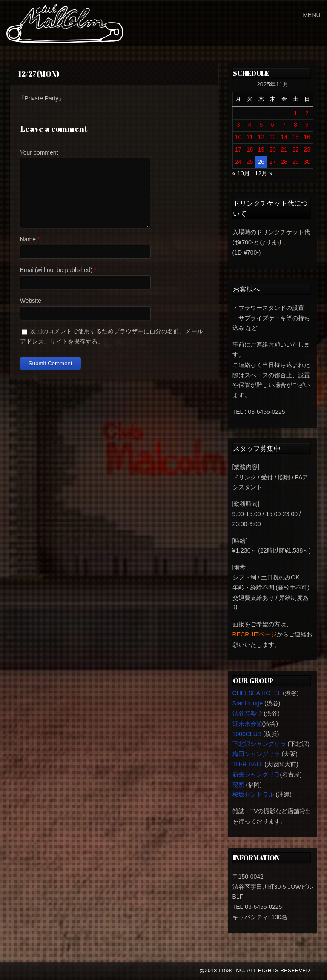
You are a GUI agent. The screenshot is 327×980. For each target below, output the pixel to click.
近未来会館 (247, 724)
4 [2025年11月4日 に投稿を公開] (250, 125)
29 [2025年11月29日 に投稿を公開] (295, 162)
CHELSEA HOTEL (257, 693)
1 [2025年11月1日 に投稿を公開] (295, 113)
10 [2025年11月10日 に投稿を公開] (238, 137)
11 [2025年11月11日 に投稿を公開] (250, 137)
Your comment (39, 152)
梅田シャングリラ (256, 754)
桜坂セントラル (253, 794)
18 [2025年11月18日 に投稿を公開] (250, 149)
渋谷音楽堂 (247, 714)
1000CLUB (247, 734)
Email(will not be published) (56, 270)
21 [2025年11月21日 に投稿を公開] (284, 149)
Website (31, 301)
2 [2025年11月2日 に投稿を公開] (307, 113)
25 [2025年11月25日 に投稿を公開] (250, 162)
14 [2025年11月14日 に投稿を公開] (284, 137)
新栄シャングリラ (256, 774)
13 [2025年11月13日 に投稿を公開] (272, 137)
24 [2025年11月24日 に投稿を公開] (238, 162)
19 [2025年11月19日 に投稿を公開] (261, 149)
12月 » (264, 173)
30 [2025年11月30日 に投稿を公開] (307, 162)
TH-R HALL (248, 764)
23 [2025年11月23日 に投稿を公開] (307, 149)
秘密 (238, 785)
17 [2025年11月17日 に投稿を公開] (238, 149)
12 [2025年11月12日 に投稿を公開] (261, 137)
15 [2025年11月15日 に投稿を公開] (295, 137)
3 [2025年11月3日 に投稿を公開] (238, 125)
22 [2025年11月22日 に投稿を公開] (295, 149)
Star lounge (248, 703)
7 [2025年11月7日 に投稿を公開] (284, 125)
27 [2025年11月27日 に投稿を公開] (272, 162)
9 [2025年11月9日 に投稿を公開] (307, 125)
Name (28, 239)
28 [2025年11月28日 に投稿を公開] (284, 162)
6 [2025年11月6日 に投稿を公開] (272, 125)
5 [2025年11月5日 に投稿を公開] (261, 125)
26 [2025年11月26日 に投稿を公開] (261, 162)
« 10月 (241, 173)
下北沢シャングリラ (259, 744)
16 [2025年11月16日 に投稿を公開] (307, 137)
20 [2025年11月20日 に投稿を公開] (272, 149)
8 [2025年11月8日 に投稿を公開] (295, 125)
